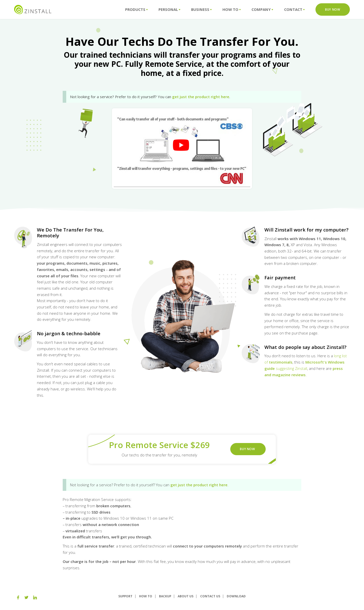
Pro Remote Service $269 (159, 445)
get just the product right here (201, 97)
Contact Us (210, 596)
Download (236, 596)
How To (232, 9)
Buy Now (333, 9)
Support (125, 596)
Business (201, 9)
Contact (294, 9)
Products (136, 9)
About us (186, 596)
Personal (169, 9)
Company (262, 9)
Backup (165, 596)
